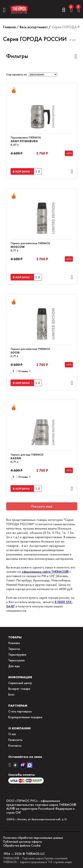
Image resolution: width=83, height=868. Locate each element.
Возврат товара (19, 689)
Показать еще (42, 506)
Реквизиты (15, 740)
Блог (11, 695)
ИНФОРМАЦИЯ (20, 677)
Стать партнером (20, 711)
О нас (12, 734)
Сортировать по (17, 74)
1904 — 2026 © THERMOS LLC (24, 854)
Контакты (15, 746)
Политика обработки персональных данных (33, 838)
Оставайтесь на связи (25, 757)
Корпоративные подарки (25, 717)
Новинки (14, 643)
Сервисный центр (20, 683)
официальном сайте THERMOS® (45, 572)
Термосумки (16, 660)
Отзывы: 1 (24, 371)
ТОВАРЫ (15, 637)
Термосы (14, 649)
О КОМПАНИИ (19, 728)
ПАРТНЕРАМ (18, 706)
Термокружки (17, 655)
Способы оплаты (21, 775)
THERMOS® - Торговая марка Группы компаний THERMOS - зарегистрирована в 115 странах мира (37, 860)
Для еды (14, 666)
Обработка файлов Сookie (22, 846)
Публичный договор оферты (23, 842)
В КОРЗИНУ (23, 172)
